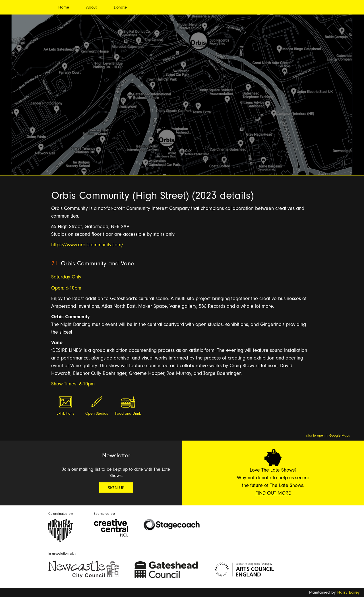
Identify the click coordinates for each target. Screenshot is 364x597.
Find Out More (273, 493)
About (91, 7)
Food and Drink (128, 414)
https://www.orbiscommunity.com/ (87, 245)
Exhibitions (65, 414)
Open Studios (97, 414)
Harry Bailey (349, 592)
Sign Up (116, 488)
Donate (120, 7)
